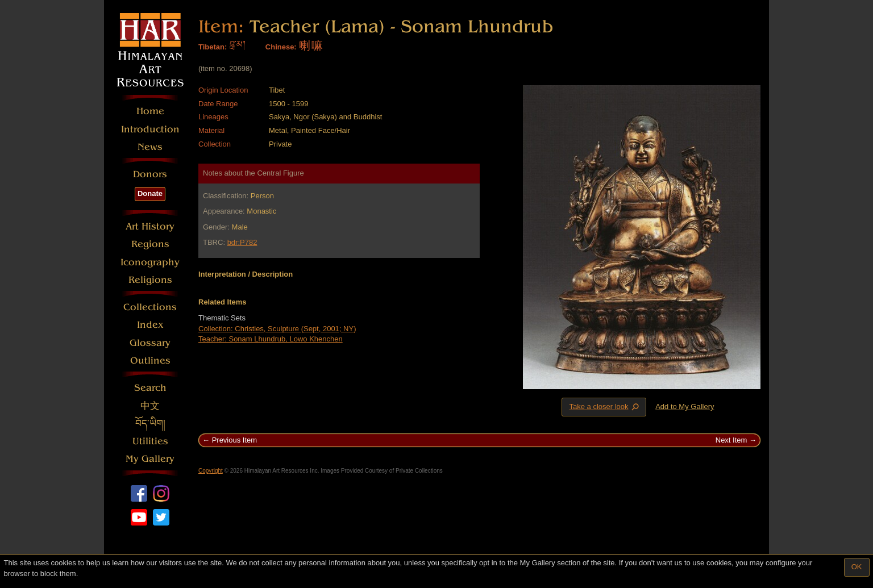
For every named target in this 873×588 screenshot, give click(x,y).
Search (150, 388)
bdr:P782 (242, 242)
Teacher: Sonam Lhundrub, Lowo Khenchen (271, 339)
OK (857, 567)
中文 (150, 406)
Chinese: (281, 47)
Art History (150, 226)
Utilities (150, 441)
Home (150, 111)
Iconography (150, 262)
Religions (150, 280)
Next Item (731, 440)
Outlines (150, 360)
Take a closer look (605, 407)
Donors (150, 174)
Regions (150, 244)
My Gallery (150, 459)
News (150, 147)
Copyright (211, 471)
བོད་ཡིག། (150, 424)
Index (150, 325)
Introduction (150, 129)
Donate (150, 193)
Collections (150, 307)
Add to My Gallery (685, 406)
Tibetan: (213, 47)
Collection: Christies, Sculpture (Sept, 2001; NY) (277, 329)
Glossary (150, 343)
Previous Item (234, 440)
